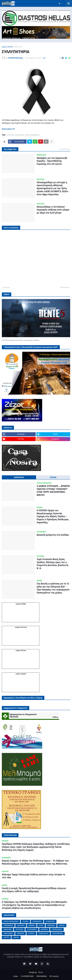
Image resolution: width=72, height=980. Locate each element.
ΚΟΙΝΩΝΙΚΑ (19, 135)
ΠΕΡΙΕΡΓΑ (20, 933)
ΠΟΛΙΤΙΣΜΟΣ (32, 929)
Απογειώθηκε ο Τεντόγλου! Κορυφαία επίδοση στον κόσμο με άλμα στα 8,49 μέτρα (53, 210)
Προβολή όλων (65, 149)
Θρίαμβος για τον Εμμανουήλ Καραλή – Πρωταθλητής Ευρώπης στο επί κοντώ (52, 161)
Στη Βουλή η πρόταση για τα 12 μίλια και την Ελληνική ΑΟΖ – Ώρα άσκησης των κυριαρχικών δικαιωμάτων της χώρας (53, 588)
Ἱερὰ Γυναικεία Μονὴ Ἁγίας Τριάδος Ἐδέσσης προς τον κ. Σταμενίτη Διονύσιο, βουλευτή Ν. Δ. (52, 564)
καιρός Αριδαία (21, 674)
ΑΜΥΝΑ (62, 925)
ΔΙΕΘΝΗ (32, 925)
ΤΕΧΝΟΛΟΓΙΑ (43, 933)
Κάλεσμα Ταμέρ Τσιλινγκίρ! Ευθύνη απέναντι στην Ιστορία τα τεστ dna (33, 876)
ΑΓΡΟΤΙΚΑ (19, 929)
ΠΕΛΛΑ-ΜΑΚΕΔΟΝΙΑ (32, 135)
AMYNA (16, 937)
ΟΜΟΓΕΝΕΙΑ (8, 933)
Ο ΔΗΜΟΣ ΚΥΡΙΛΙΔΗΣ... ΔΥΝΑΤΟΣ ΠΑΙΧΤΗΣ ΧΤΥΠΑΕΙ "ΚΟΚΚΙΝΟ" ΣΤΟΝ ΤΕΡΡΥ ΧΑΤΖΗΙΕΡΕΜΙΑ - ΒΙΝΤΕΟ (53, 491)
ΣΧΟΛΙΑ (53, 477)
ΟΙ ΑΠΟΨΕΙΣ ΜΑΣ (27, 976)
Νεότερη (6, 287)
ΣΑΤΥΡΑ (6, 937)
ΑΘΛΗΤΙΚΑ (18, 47)
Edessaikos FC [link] (8, 129)
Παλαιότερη (64, 287)
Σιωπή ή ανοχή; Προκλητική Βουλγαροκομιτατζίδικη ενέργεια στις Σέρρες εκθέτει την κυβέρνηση (34, 890)
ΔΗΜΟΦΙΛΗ (19, 477)
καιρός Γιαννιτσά (21, 627)
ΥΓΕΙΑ (41, 925)
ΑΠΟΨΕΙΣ (44, 929)
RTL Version (54, 976)
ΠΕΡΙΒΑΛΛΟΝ (57, 929)
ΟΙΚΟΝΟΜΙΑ (8, 925)
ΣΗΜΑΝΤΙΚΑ (50, 921)
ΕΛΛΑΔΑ (25, 921)
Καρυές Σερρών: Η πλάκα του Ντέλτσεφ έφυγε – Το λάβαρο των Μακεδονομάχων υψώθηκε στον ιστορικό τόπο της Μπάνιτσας (35, 862)
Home (16, 976)
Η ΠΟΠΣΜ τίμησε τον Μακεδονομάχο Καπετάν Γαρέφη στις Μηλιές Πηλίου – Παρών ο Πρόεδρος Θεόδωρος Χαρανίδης (53, 516)
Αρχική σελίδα (7, 47)
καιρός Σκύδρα (21, 604)
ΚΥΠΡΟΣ (31, 933)
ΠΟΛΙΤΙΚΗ (21, 925)
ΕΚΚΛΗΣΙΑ (51, 925)
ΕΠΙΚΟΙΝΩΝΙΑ (58, 933)
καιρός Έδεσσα (21, 650)
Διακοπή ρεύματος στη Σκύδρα (53, 535)
